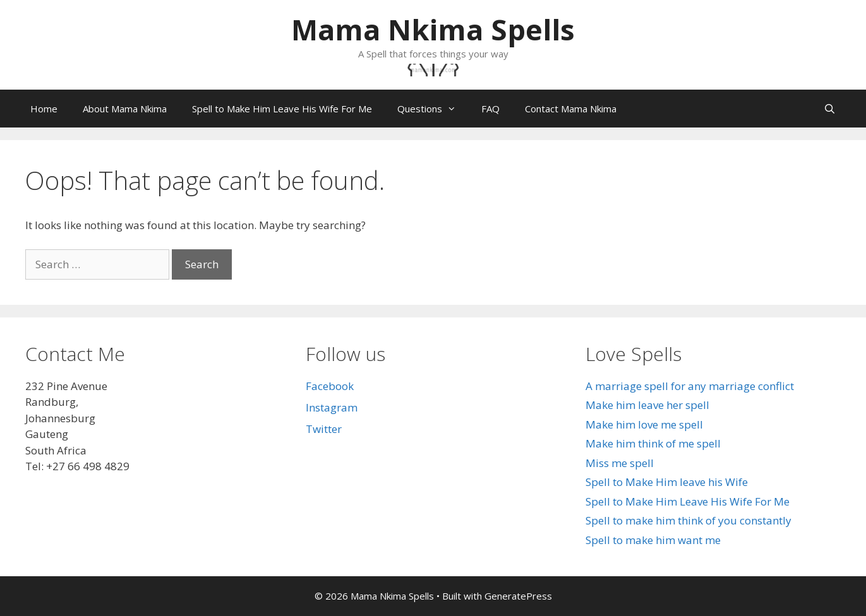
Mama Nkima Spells (433, 29)
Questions (433, 109)
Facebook (330, 386)
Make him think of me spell (653, 443)
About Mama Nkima (125, 109)
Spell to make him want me (653, 540)
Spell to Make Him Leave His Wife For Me (282, 109)
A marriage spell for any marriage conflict (690, 386)
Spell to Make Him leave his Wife (667, 482)
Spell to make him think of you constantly (689, 520)
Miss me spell (620, 463)
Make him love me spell (644, 424)
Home (44, 109)
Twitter (324, 429)
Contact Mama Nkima (571, 109)
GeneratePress (518, 596)
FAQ (490, 109)
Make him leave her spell (647, 405)
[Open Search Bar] (830, 109)
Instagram (332, 407)
